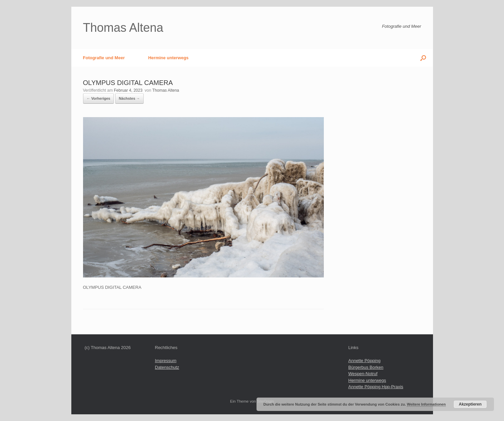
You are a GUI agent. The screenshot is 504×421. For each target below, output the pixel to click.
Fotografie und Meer (104, 58)
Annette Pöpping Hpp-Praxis (376, 387)
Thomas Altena (166, 90)
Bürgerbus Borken (366, 367)
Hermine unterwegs (168, 58)
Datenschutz (167, 367)
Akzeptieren (470, 404)
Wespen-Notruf (363, 374)
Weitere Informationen (426, 404)
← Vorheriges (99, 98)
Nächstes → (129, 98)
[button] (423, 58)
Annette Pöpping (364, 361)
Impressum (166, 361)
